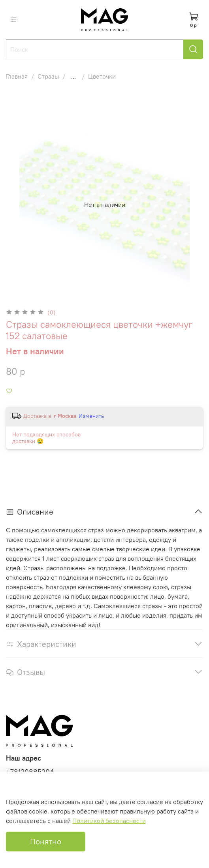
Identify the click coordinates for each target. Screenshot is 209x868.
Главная (17, 76)
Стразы (48, 76)
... (73, 76)
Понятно (46, 841)
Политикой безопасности (109, 821)
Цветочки (102, 76)
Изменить (91, 416)
